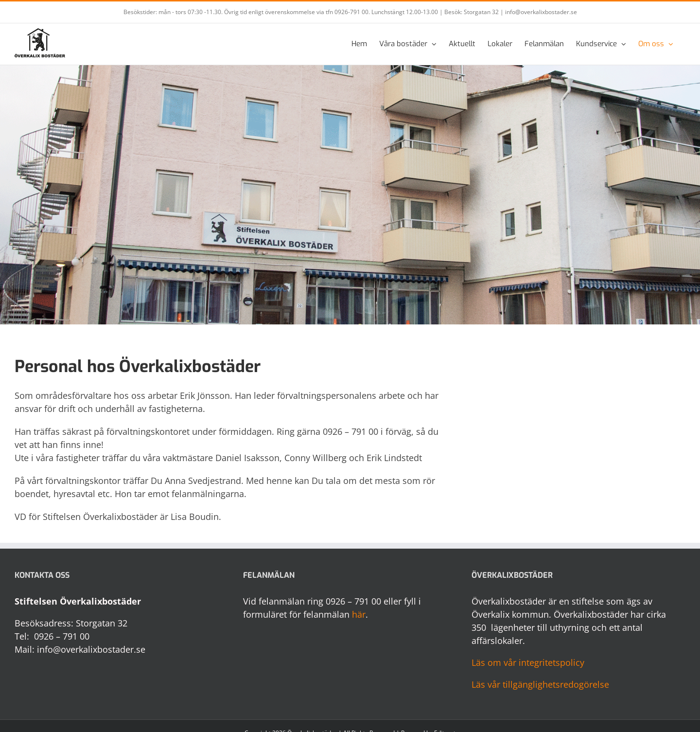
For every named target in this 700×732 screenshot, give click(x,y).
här (359, 614)
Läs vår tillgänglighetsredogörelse (540, 684)
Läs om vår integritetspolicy (528, 662)
